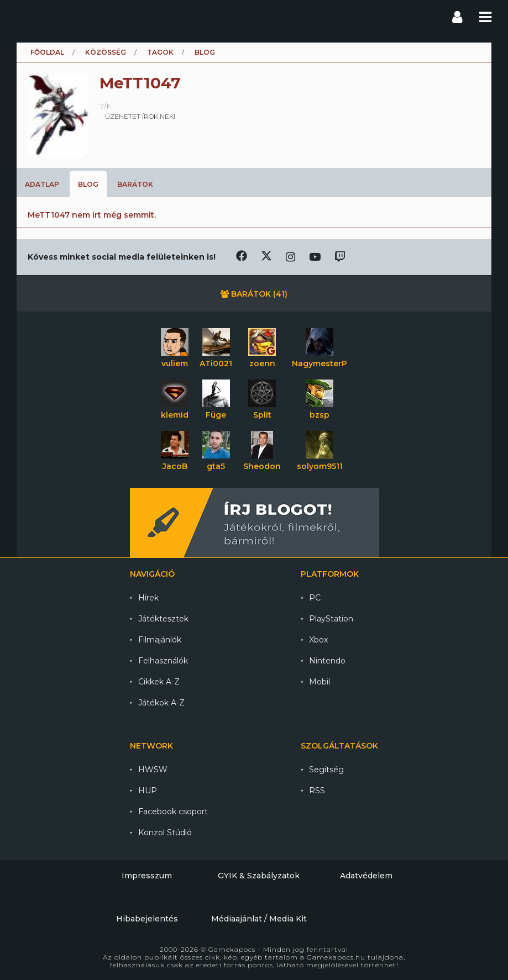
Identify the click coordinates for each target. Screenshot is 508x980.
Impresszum (147, 876)
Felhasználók (163, 661)
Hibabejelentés (147, 919)
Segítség (326, 770)
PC (315, 598)
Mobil (320, 682)
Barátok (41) (254, 294)
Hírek (148, 598)
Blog (88, 184)
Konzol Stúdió (165, 833)
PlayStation (331, 619)
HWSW (153, 770)
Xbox (318, 640)
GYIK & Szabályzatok (259, 876)
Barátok (135, 184)
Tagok (160, 52)
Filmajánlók (160, 640)
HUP (148, 791)
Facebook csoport (173, 812)
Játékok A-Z (161, 703)
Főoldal (47, 52)
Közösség (106, 52)
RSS (317, 791)
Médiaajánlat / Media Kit (259, 919)
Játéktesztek (163, 619)
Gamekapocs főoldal (27, 17)
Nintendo (327, 661)
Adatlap (42, 184)
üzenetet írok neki (140, 116)
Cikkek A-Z (159, 682)
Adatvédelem (366, 876)
